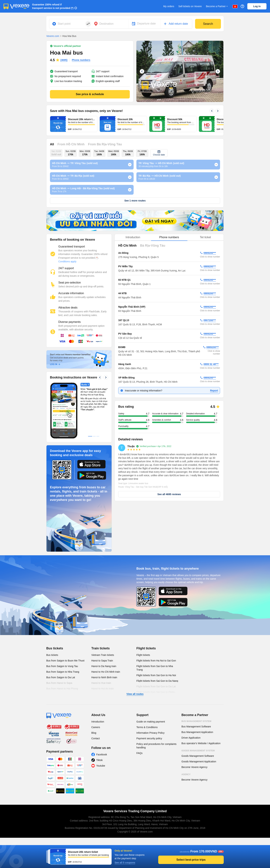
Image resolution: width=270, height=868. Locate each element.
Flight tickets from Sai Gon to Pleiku (156, 692)
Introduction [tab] (133, 237)
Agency (186, 774)
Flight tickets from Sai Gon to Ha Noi (156, 675)
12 (198, 100)
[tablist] (169, 237)
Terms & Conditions (147, 727)
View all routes (135, 694)
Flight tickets (146, 648)
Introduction (98, 722)
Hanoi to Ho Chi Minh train (106, 672)
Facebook (102, 754)
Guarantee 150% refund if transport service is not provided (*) (53, 6)
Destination (106, 24)
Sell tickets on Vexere (190, 6)
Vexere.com (53, 36)
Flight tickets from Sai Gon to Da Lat (156, 686)
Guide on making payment (151, 722)
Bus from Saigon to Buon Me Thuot (65, 661)
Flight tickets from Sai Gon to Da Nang (157, 681)
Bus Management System (196, 721)
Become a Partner (217, 6)
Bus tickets (55, 648)
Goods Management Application (199, 761)
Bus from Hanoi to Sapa (59, 683)
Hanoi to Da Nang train (104, 666)
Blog (94, 733)
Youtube (101, 766)
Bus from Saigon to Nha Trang (63, 672)
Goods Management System (198, 751)
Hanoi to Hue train (101, 683)
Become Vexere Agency (194, 767)
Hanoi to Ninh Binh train (104, 677)
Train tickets (101, 648)
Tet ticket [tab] (205, 237)
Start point (64, 24)
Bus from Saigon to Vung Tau (62, 666)
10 (191, 100)
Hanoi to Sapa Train (102, 661)
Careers (96, 727)
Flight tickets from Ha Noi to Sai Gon (156, 661)
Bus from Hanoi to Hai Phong (62, 689)
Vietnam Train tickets (103, 655)
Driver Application (191, 738)
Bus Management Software (196, 727)
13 (202, 100)
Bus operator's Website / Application (201, 743)
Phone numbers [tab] (169, 237)
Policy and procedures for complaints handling (156, 746)
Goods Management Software (198, 756)
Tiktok (99, 760)
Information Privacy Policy (150, 733)
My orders (169, 6)
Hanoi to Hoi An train (103, 689)
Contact (96, 738)
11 (195, 100)
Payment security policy (149, 738)
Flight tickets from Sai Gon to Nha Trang (155, 668)
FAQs (139, 753)
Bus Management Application (197, 732)
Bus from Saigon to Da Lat (61, 677)
